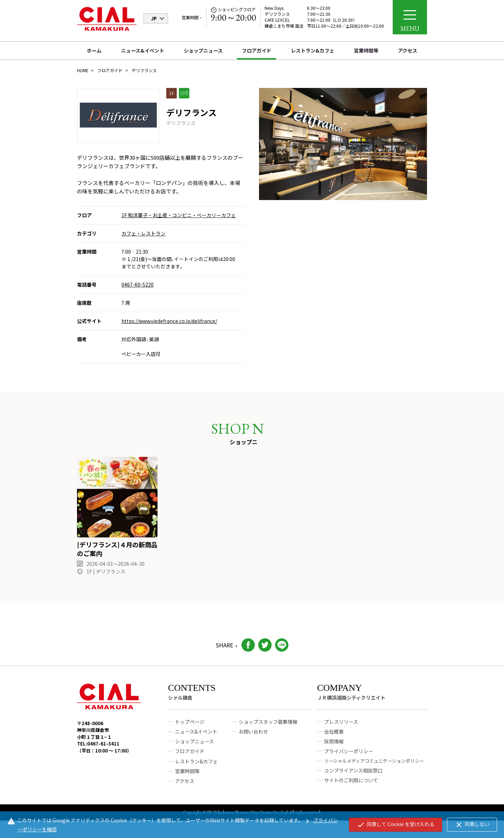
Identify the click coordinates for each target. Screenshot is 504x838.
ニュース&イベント (143, 50)
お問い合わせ (253, 735)
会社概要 (334, 735)
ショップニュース (203, 50)
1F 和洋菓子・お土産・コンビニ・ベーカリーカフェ (179, 215)
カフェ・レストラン (143, 233)
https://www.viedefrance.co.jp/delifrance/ (169, 321)
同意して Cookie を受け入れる (395, 825)
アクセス (408, 50)
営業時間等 (366, 50)
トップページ (190, 725)
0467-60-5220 (138, 284)
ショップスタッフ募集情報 (268, 725)
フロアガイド (257, 50)
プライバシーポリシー (349, 755)
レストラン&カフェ (313, 50)
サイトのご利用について (351, 784)
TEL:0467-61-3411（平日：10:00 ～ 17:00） (104, 751)
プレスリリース (341, 725)
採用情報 (334, 745)
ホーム (94, 50)
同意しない (472, 825)
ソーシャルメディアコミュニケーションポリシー (374, 764)
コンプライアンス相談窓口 (353, 774)
